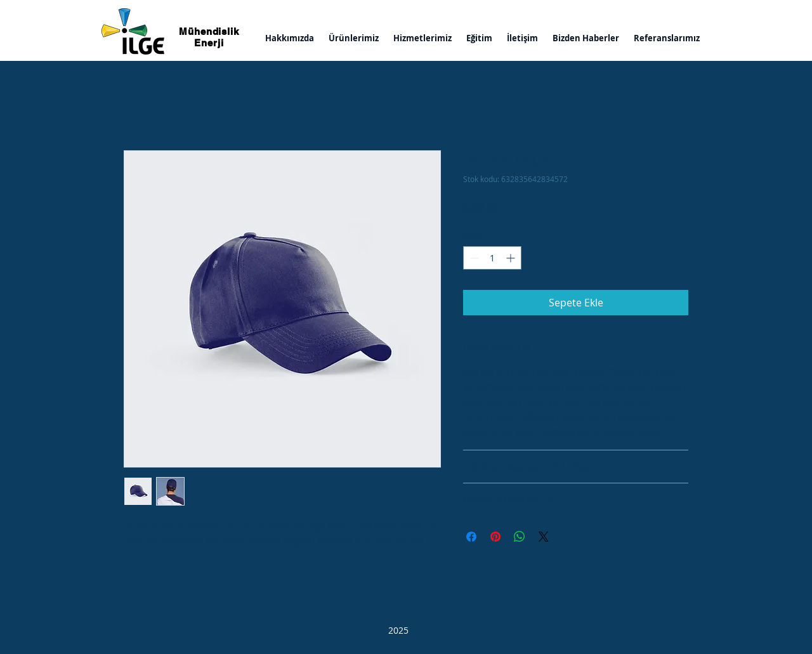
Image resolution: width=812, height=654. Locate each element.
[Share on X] (544, 537)
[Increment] (512, 258)
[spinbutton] (492, 258)
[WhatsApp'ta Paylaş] (520, 537)
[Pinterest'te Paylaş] (495, 537)
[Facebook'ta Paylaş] (471, 537)
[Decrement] (473, 258)
